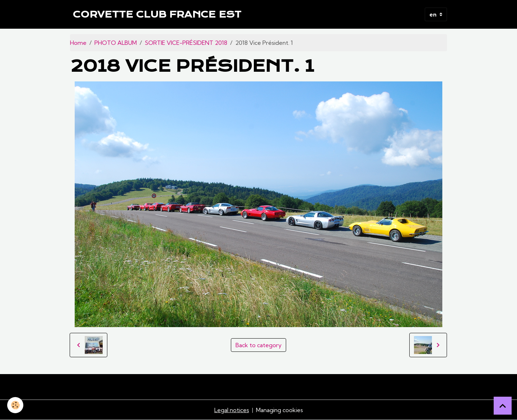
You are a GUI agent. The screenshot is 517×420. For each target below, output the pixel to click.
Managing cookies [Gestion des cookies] (280, 410)
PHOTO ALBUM (116, 43)
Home (78, 43)
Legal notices (232, 410)
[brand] (157, 14)
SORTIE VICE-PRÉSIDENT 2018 (186, 43)
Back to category (258, 345)
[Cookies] (15, 405)
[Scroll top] (503, 406)
